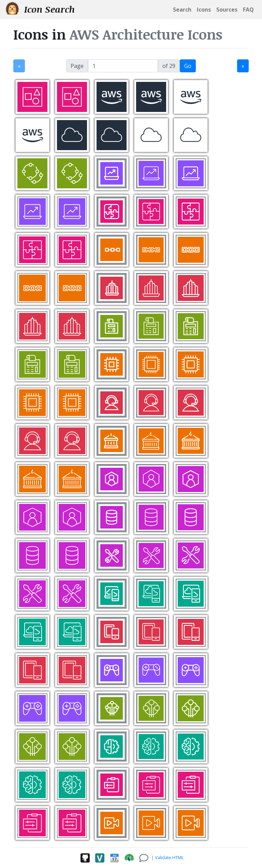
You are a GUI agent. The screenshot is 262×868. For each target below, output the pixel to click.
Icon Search (40, 9)
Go (188, 66)
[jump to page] (123, 66)
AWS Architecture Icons (146, 34)
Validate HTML (169, 857)
